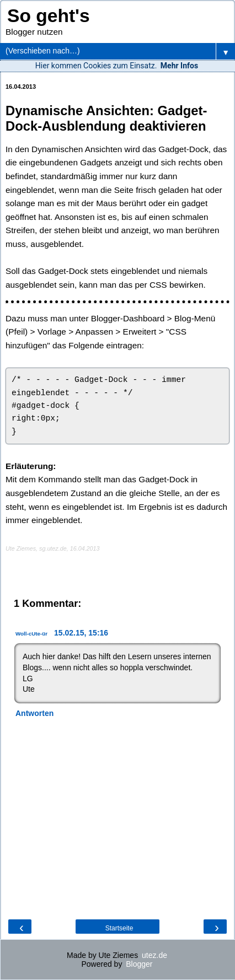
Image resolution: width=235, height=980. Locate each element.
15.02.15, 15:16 (81, 633)
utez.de (154, 955)
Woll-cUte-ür (31, 634)
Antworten (34, 713)
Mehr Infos (179, 66)
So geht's (49, 16)
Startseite (119, 928)
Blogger (139, 964)
